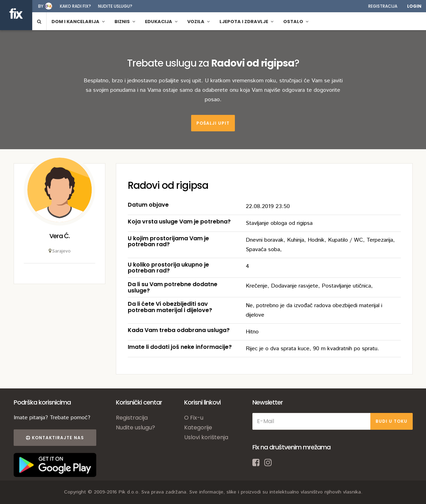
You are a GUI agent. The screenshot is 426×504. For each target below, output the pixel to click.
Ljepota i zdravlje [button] (246, 22)
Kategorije (198, 427)
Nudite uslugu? (115, 6)
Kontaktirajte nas (55, 438)
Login (414, 6)
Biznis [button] (125, 22)
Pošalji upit (213, 123)
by (41, 6)
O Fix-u (194, 418)
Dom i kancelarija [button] (78, 22)
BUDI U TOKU (392, 421)
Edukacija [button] (161, 22)
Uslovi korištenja (206, 437)
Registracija (383, 6)
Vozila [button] (198, 22)
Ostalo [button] (296, 22)
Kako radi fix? (75, 6)
